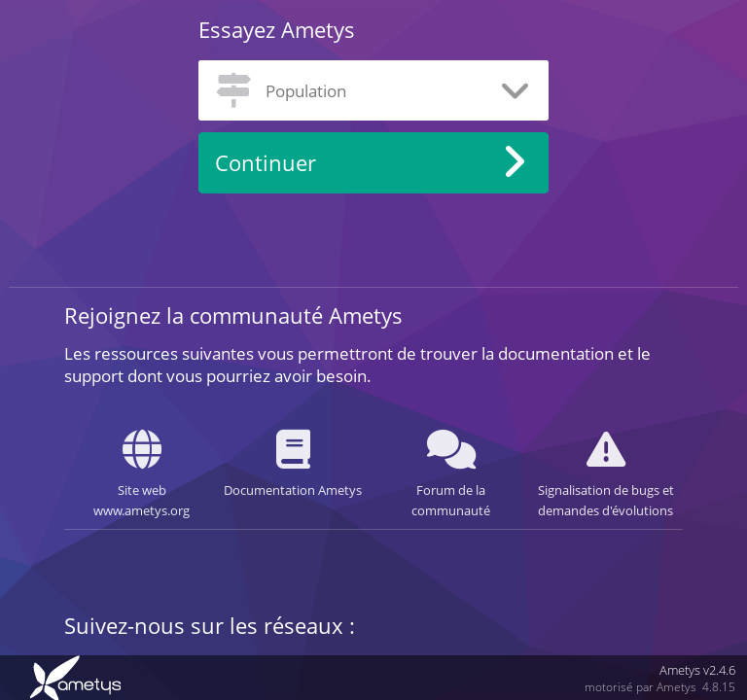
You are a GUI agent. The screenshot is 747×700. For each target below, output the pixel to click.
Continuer (266, 163)
